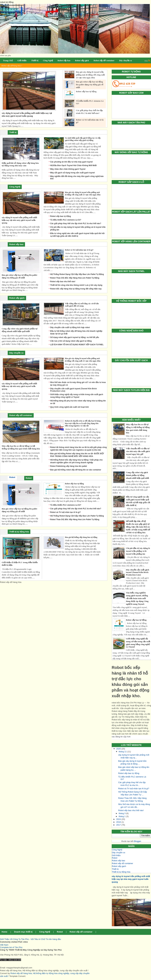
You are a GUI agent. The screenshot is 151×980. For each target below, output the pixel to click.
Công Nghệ (117, 850)
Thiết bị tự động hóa (121, 872)
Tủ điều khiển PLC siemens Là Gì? (66, 220)
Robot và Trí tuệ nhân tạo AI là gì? (134, 789)
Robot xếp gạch (119, 866)
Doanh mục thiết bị (23, 932)
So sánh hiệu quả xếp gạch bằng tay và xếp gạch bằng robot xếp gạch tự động (83, 139)
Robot (115, 858)
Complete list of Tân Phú (11, 947)
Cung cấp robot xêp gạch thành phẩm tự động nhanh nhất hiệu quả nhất (138, 475)
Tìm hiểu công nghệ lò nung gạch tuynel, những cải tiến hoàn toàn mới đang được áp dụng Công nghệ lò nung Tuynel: (137, 598)
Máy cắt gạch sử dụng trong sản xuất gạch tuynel (72, 173)
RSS (147, 61)
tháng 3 (122, 813)
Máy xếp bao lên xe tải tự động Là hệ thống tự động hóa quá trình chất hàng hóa (21, 447)
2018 (119, 822)
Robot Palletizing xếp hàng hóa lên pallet (69, 466)
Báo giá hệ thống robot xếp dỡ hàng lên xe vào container (76, 470)
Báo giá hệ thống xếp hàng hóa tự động (81, 537)
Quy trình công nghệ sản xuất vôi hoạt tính (69, 407)
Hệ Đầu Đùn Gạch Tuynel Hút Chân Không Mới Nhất (73, 165)
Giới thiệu (116, 855)
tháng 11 (123, 752)
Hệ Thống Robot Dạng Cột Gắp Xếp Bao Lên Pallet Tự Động (77, 274)
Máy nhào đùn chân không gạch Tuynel (68, 169)
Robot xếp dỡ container (122, 863)
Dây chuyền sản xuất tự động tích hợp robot (70, 327)
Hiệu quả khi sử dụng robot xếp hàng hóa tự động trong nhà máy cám (20, 164)
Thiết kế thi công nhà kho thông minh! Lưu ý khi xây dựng (76, 285)
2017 (119, 825)
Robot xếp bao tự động (136, 620)
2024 (119, 819)
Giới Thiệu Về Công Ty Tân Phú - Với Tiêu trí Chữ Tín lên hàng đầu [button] (31, 939)
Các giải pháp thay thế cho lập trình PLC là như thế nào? (76, 223)
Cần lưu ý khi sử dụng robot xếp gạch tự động (71, 341)
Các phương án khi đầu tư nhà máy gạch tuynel (71, 162)
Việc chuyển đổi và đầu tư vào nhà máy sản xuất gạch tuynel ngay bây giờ (138, 451)
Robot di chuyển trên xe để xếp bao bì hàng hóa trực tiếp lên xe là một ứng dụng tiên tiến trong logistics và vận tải (83, 423)
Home (4, 932)
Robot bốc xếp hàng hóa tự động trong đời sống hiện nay (76, 289)
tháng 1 (122, 816)
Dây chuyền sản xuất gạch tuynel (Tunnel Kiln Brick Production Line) (138, 572)
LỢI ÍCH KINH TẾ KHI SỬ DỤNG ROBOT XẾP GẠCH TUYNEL (77, 345)
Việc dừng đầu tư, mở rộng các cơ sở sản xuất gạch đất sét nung (82, 305)
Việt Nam (4, 945)
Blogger (137, 841)
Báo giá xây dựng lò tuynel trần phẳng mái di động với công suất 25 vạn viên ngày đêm (90, 75)
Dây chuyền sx (119, 853)
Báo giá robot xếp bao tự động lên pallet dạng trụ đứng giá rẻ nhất (90, 85)
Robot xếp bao (118, 861)
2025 (119, 749)
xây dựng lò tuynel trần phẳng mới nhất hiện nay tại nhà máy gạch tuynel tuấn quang (131, 879)
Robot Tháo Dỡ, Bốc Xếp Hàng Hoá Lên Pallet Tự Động (75, 278)
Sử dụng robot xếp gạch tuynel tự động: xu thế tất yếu (75, 337)
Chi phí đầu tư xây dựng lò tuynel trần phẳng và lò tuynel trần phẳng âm (138, 551)
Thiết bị (115, 869)
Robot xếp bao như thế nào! (131, 810)
